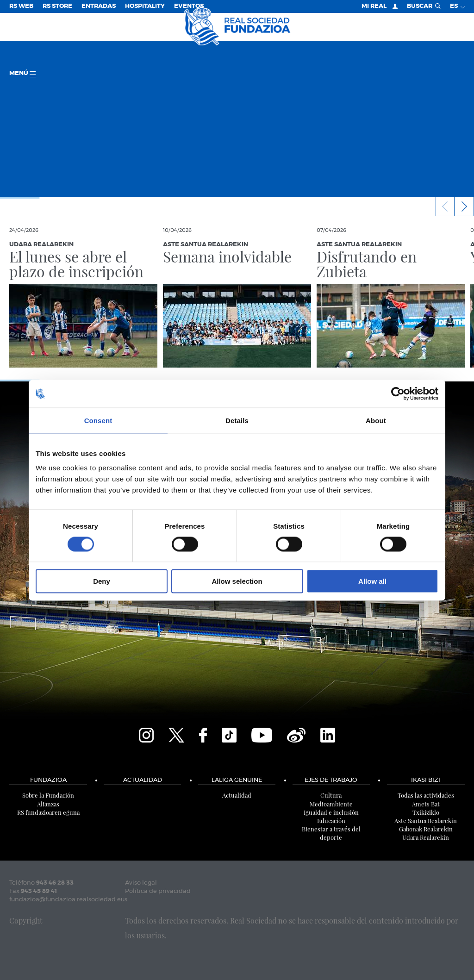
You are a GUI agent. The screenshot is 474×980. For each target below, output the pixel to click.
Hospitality (145, 6)
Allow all (372, 581)
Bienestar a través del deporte (331, 833)
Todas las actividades (426, 795)
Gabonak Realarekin (426, 829)
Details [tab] (237, 420)
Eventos (189, 6)
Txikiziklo (426, 812)
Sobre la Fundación (48, 795)
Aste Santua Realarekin (426, 821)
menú (22, 74)
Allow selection (237, 581)
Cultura (331, 795)
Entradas (99, 6)
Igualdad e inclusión (331, 812)
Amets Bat (426, 804)
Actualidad (143, 780)
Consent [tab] (98, 420)
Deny (102, 581)
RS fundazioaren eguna (48, 812)
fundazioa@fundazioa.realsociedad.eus (68, 900)
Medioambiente (331, 804)
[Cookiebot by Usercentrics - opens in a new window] (398, 393)
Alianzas (48, 804)
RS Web (21, 6)
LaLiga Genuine (237, 780)
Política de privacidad (158, 891)
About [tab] (376, 420)
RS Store (57, 6)
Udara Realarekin (426, 837)
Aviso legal (141, 883)
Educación (331, 821)
